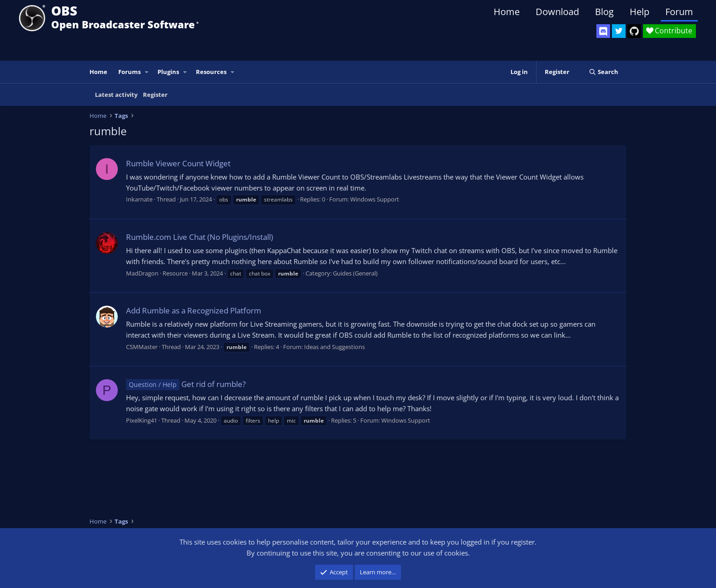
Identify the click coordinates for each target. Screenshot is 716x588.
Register (155, 95)
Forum (679, 12)
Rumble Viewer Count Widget (178, 163)
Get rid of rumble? (186, 384)
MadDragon (142, 273)
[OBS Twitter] (619, 31)
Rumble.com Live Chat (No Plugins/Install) (200, 237)
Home (507, 12)
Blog (604, 12)
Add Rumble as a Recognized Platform (194, 310)
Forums (129, 72)
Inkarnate (139, 199)
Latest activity (116, 95)
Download (557, 12)
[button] (147, 72)
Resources (211, 72)
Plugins (168, 72)
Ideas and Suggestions (334, 347)
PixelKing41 (142, 420)
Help (640, 12)
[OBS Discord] (603, 31)
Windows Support (375, 199)
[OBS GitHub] (634, 31)
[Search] (603, 72)
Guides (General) (355, 273)
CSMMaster (142, 347)
